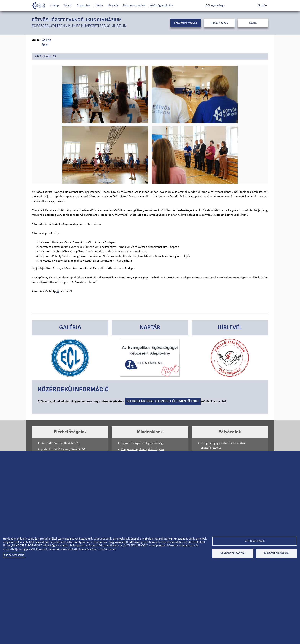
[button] (105, 94)
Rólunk (68, 6)
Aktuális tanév (219, 23)
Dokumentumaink (134, 6)
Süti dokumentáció (14, 555)
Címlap (54, 6)
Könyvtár (113, 6)
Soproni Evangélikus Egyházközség (142, 443)
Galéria (46, 40)
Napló (253, 23)
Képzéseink (83, 6)
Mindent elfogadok (277, 553)
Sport (45, 45)
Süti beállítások (255, 541)
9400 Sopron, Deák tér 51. (63, 443)
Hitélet (99, 6)
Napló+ (262, 6)
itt (58, 291)
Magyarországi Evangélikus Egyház (142, 449)
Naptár (150, 328)
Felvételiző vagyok (186, 23)
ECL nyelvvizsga (216, 6)
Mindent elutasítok (233, 553)
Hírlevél (230, 328)
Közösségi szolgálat (161, 6)
